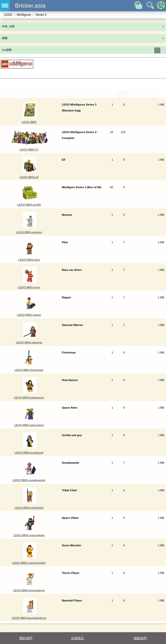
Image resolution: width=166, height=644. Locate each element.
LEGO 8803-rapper (29, 315)
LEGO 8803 (29, 122)
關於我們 (26, 638)
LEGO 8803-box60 (29, 205)
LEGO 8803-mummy (29, 232)
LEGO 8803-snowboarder (29, 480)
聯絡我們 (140, 638)
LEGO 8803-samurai (29, 342)
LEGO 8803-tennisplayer (29, 590)
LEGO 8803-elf (29, 177)
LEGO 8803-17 (29, 150)
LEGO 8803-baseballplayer (29, 618)
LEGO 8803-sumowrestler (29, 563)
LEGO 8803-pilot (29, 260)
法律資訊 (77, 638)
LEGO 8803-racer (29, 287)
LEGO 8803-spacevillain (29, 535)
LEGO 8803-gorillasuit (29, 453)
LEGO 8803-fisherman (29, 370)
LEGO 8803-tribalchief (29, 508)
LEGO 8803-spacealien (29, 425)
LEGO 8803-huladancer (29, 398)
